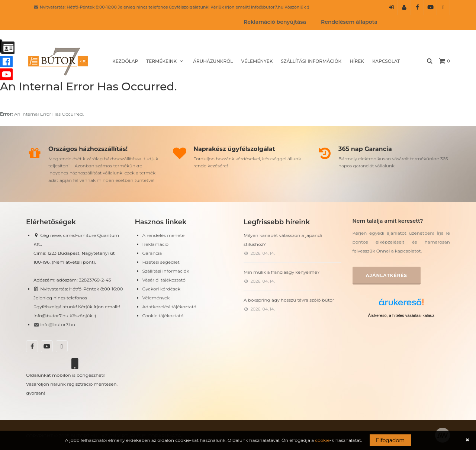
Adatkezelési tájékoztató (169, 307)
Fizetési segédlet (161, 262)
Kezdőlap (125, 61)
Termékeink (165, 61)
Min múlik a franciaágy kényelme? (282, 272)
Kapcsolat (386, 61)
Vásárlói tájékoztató (164, 280)
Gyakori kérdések (162, 289)
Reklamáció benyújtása (275, 22)
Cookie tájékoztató (163, 316)
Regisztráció (404, 10)
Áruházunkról (213, 61)
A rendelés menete (164, 235)
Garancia (152, 253)
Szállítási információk (311, 61)
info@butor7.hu (54, 324)
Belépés (392, 10)
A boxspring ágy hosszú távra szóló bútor (289, 300)
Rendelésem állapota (349, 22)
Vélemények (257, 61)
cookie (322, 440)
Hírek (357, 61)
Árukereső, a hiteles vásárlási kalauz (401, 315)
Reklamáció (156, 244)
